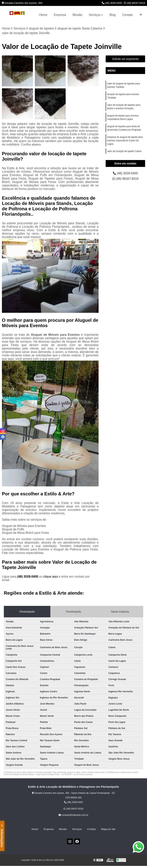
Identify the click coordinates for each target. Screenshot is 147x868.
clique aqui (51, 577)
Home (43, 15)
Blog (113, 15)
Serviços (95, 15)
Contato (127, 15)
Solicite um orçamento (125, 59)
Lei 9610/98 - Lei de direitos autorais (77, 774)
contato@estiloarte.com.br (73, 815)
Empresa (60, 15)
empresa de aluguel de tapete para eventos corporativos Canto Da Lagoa (125, 141)
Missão (77, 15)
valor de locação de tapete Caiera (124, 151)
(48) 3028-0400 (112, 3)
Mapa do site (108, 829)
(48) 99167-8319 (134, 3)
